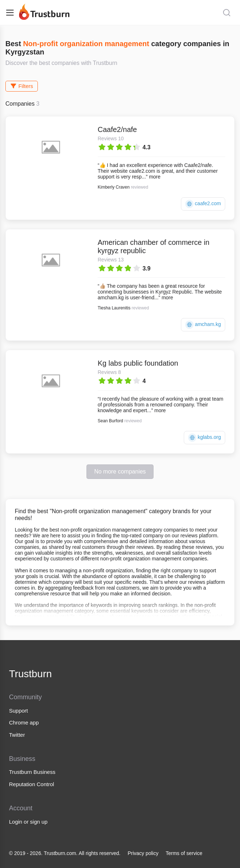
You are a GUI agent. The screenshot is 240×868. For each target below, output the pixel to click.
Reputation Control (32, 784)
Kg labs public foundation (138, 363)
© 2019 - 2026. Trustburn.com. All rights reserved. (65, 853)
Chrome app (24, 722)
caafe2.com (203, 204)
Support (19, 711)
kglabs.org (205, 438)
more (155, 177)
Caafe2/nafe (117, 129)
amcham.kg (203, 325)
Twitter (17, 735)
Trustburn (30, 674)
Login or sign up (28, 822)
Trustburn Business (32, 772)
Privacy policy (143, 853)
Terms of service (184, 853)
